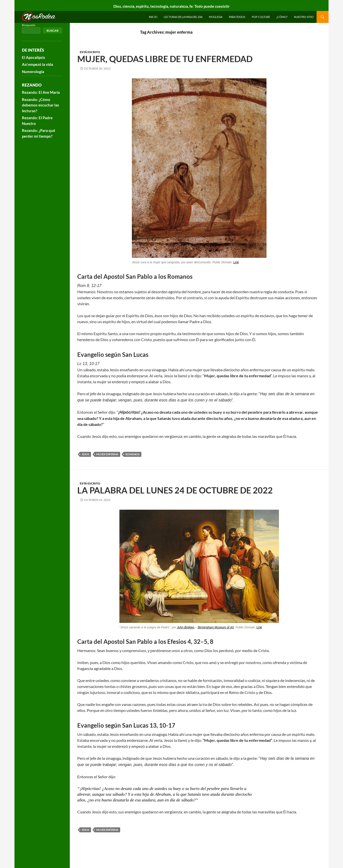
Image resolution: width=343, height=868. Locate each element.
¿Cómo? (282, 17)
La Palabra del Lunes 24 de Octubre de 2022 (175, 490)
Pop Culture (261, 17)
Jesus (85, 454)
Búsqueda (29, 25)
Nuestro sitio (304, 17)
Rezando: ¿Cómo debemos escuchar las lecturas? (41, 105)
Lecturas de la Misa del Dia (183, 17)
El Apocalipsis (34, 57)
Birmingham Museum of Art (216, 627)
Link (236, 262)
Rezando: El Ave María (41, 92)
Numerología (33, 72)
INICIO (153, 17)
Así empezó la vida (38, 64)
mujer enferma (107, 454)
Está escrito (90, 52)
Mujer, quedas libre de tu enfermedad (165, 59)
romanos (132, 454)
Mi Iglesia (216, 17)
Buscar (53, 31)
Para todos (237, 17)
